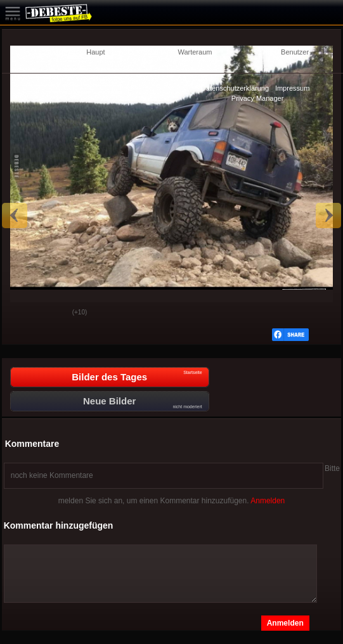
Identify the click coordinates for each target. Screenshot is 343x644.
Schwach (53, 313)
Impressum (292, 88)
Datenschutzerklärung (235, 88)
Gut (22, 313)
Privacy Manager (258, 98)
